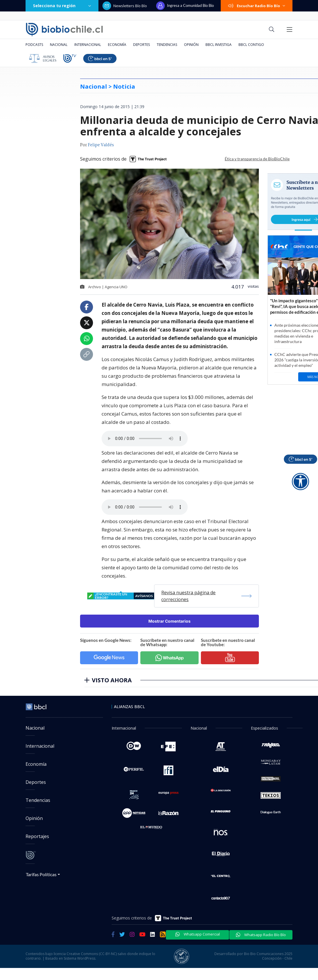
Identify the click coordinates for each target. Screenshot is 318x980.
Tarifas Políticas (41, 874)
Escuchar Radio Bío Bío (257, 6)
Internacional (88, 45)
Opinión (191, 45)
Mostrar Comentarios (169, 621)
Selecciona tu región (62, 6)
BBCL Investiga (219, 45)
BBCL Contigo (251, 45)
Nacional (59, 45)
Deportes (141, 45)
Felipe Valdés (101, 145)
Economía (117, 45)
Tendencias (167, 45)
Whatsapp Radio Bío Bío (261, 935)
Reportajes (37, 836)
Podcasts (34, 45)
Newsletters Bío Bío (125, 6)
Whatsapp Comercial (198, 934)
